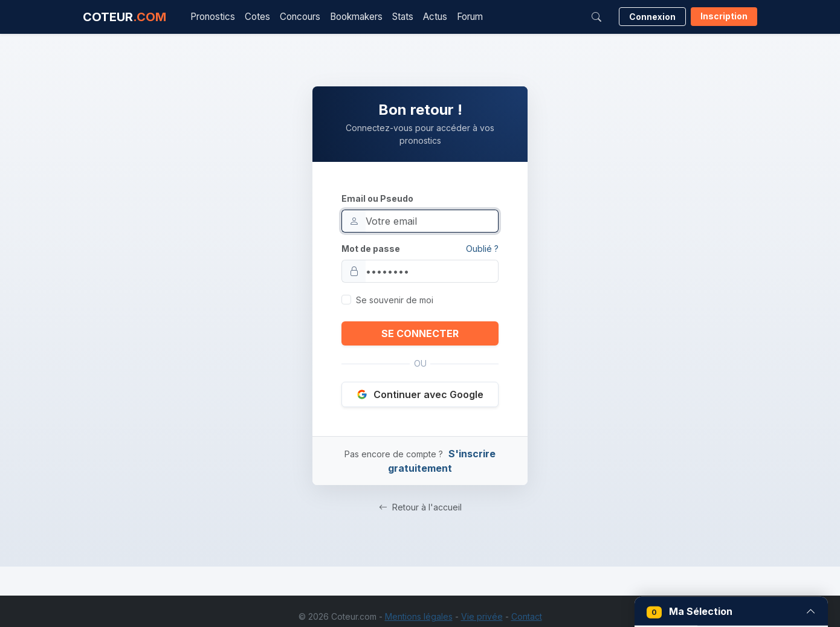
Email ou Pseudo (377, 198)
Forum (470, 17)
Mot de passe (371, 249)
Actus (435, 17)
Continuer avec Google (420, 394)
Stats (403, 17)
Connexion (652, 17)
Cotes (257, 17)
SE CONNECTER (420, 333)
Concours (300, 17)
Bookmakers (356, 17)
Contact (527, 616)
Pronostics (213, 17)
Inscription (724, 16)
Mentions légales (419, 616)
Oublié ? (482, 249)
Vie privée (482, 616)
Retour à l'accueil (420, 507)
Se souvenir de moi (395, 300)
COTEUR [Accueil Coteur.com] (124, 17)
